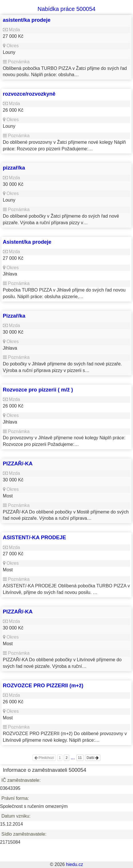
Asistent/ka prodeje (27, 242)
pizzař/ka (14, 168)
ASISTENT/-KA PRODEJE (34, 537)
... (73, 757)
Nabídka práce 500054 (66, 9)
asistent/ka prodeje (27, 20)
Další (93, 758)
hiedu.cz (75, 864)
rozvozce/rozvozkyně (29, 94)
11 (80, 758)
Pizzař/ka (14, 316)
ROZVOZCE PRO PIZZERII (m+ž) (43, 685)
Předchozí (44, 758)
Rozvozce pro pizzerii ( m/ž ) (38, 390)
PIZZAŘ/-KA (18, 463)
